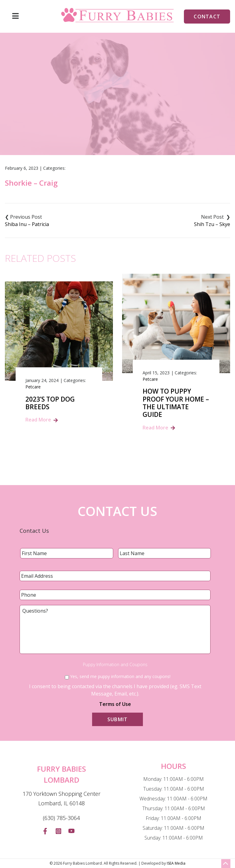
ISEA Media (176, 863)
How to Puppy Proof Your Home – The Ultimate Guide (176, 403)
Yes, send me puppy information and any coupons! (120, 676)
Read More (38, 420)
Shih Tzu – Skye (212, 224)
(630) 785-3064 (61, 818)
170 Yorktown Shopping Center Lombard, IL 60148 (62, 799)
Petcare (33, 387)
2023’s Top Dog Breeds (50, 403)
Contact (207, 17)
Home (82, 121)
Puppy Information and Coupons (115, 665)
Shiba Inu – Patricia (27, 224)
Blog (104, 121)
